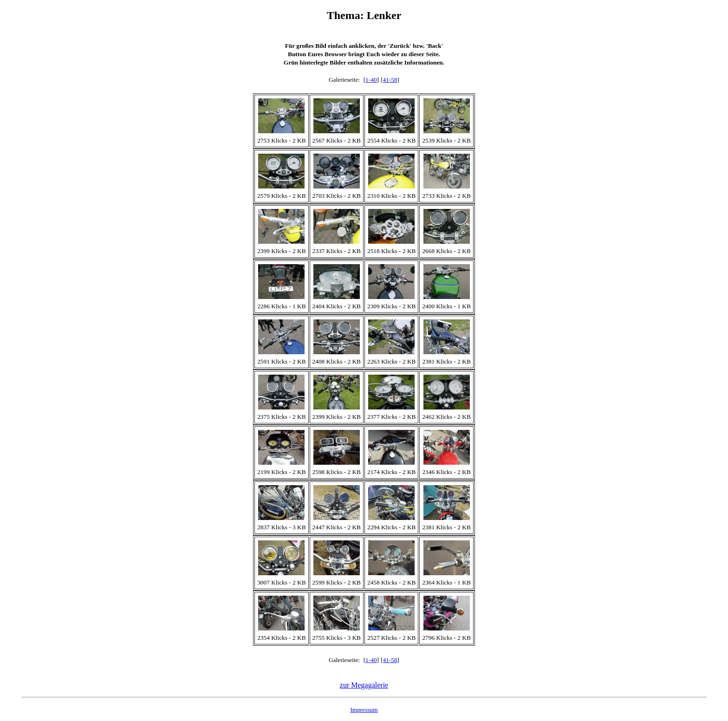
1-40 (371, 80)
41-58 (390, 80)
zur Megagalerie (364, 685)
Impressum (364, 710)
